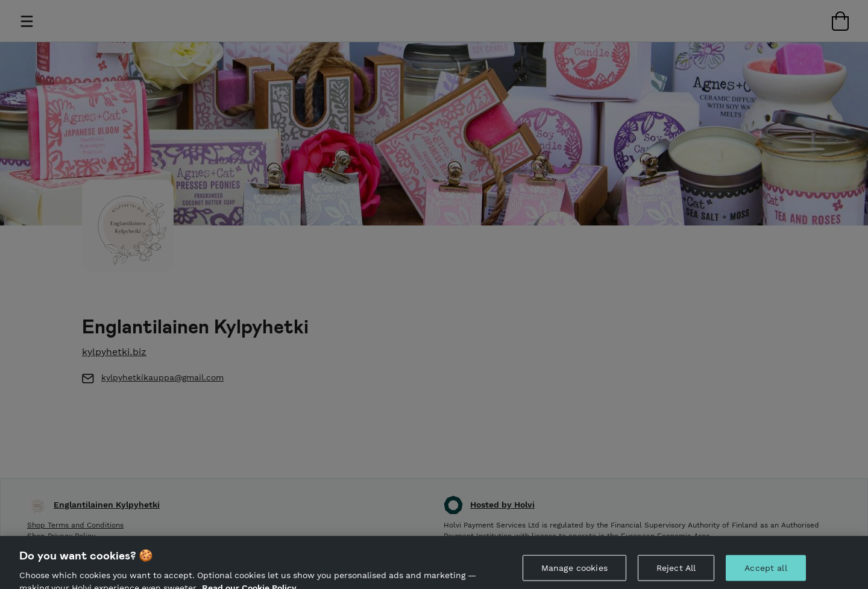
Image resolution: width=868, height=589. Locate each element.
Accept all (766, 572)
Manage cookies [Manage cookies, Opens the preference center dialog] (574, 572)
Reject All (676, 572)
